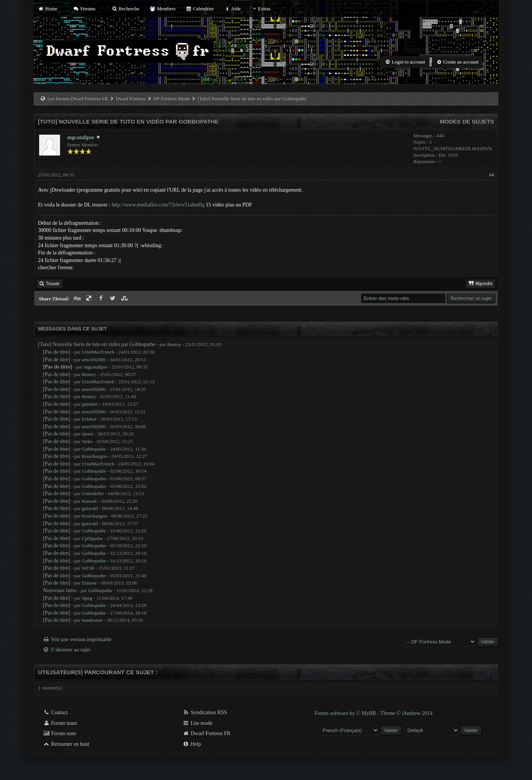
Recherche (125, 9)
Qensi (87, 434)
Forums (84, 9)
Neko (87, 441)
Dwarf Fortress (131, 99)
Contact (55, 712)
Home (47, 9)
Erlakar (89, 419)
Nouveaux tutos (60, 590)
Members (163, 9)
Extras (260, 9)
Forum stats (59, 733)
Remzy (174, 344)
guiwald (90, 508)
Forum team (60, 723)
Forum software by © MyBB (346, 713)
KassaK (89, 501)
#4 (492, 175)
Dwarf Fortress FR (207, 733)
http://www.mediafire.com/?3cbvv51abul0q (158, 205)
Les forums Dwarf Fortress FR (78, 99)
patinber (90, 404)
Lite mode (197, 723)
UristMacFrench (98, 352)
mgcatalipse (81, 137)
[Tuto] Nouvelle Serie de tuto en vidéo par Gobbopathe (97, 344)
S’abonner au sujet (71, 650)
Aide (232, 9)
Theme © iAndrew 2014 (406, 713)
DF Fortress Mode (172, 99)
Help (192, 744)
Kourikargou (94, 456)
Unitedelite (93, 493)
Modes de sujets (467, 122)
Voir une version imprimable (81, 639)
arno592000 (93, 360)
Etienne (89, 583)
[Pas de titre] (57, 352)
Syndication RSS (205, 712)
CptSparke (92, 538)
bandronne (92, 620)
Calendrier (200, 9)
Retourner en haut (66, 744)
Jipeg (87, 598)
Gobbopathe (94, 449)
